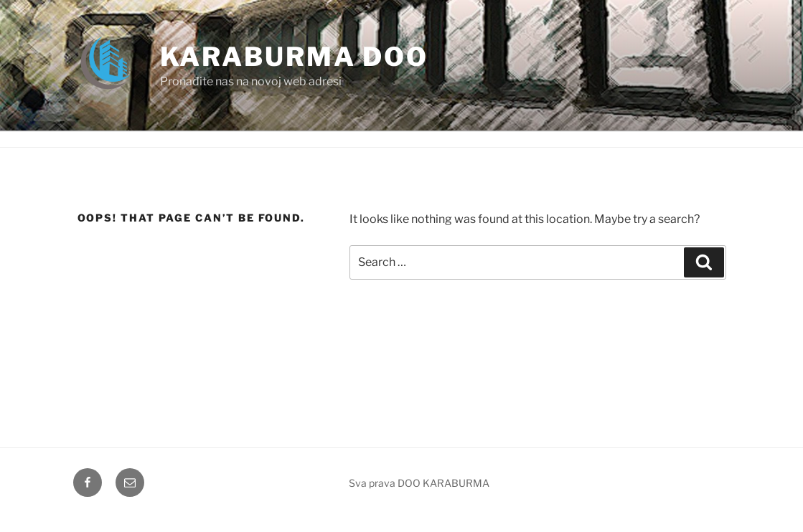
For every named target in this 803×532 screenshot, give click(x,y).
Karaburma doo (294, 57)
